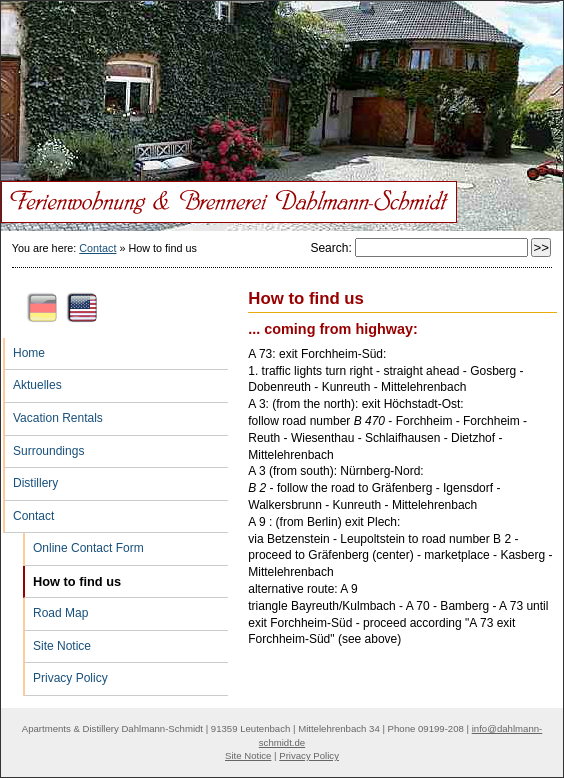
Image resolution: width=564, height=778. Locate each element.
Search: (332, 248)
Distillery (30, 479)
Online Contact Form (83, 544)
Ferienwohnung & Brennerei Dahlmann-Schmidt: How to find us (282, 51)
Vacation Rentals (53, 414)
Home (24, 349)
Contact (97, 248)
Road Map (55, 609)
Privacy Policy (65, 674)
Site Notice (57, 642)
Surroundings (43, 447)
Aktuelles (32, 381)
